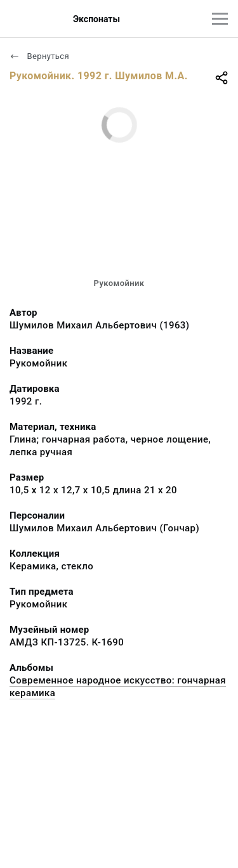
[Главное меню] (220, 19)
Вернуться (39, 56)
